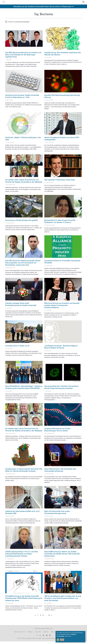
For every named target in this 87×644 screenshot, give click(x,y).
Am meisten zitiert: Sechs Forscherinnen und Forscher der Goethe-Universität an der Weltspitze (24, 432)
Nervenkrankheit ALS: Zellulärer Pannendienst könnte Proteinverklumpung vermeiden (61, 390)
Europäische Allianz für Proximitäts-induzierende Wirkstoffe (62, 264)
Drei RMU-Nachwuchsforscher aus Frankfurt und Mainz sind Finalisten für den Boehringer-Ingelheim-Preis (23, 57)
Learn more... (68, 636)
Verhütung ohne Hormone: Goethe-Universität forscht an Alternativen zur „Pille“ (22, 99)
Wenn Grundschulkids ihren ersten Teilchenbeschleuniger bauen (57, 515)
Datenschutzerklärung (52, 641)
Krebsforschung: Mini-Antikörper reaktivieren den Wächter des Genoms (63, 56)
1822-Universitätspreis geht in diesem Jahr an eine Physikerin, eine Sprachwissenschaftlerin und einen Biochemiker (63, 601)
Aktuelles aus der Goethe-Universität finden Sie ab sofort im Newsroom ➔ (43, 9)
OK (58, 640)
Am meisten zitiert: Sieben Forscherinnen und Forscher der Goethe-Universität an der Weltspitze (24, 183)
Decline (62, 640)
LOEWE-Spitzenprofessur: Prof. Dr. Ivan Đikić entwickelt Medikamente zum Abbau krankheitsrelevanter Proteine (22, 556)
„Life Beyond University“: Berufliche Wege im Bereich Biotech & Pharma (61, 349)
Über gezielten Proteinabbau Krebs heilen (60, 182)
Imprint (44, 641)
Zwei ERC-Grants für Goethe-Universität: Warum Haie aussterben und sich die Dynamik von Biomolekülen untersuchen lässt (23, 265)
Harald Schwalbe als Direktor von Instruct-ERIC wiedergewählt (62, 141)
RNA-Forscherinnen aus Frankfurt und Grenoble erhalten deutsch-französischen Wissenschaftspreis (62, 308)
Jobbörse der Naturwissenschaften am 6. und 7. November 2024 (23, 515)
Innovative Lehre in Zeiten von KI (17, 348)
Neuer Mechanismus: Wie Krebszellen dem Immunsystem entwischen (60, 472)
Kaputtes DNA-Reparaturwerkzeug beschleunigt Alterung (62, 99)
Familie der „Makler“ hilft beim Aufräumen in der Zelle (23, 141)
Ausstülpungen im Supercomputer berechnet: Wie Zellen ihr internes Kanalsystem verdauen (24, 472)
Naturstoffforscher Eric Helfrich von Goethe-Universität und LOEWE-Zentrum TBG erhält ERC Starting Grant (62, 556)
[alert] (43, 24)
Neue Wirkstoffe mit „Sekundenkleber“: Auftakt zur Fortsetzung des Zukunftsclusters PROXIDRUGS (24, 390)
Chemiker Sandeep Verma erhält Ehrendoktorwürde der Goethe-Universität (21, 307)
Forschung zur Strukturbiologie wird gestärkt (22, 223)
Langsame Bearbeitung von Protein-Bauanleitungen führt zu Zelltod (58, 432)
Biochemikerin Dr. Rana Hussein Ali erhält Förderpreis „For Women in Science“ (60, 224)
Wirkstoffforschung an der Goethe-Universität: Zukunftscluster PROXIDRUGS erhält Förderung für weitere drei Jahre (24, 601)
